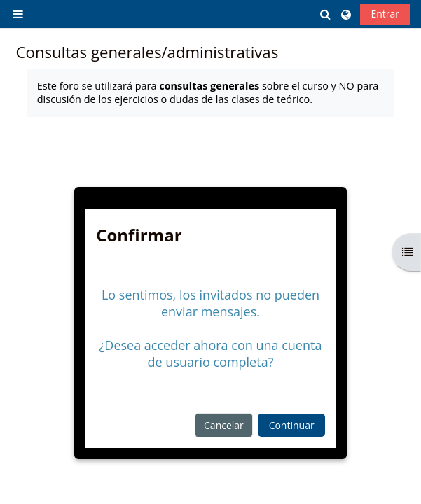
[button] (326, 14)
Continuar (292, 425)
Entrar (385, 14)
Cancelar (224, 425)
